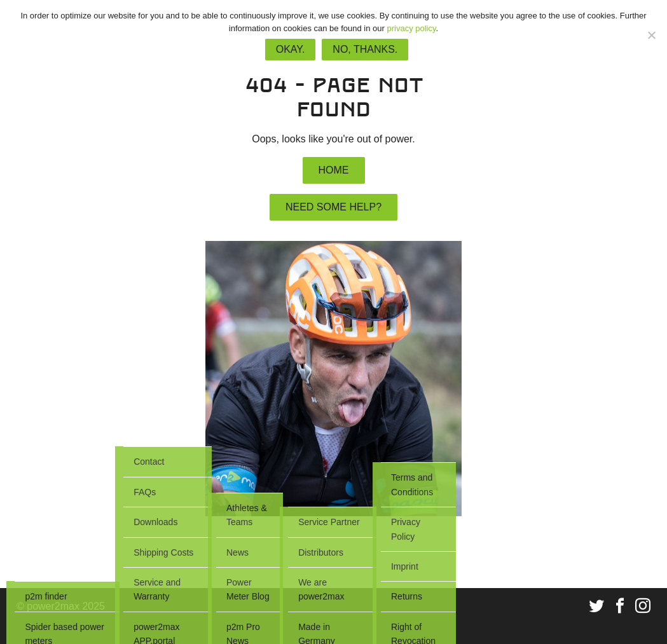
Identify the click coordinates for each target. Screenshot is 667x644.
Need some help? (333, 207)
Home (334, 170)
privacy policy (411, 28)
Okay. (291, 49)
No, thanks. (365, 49)
